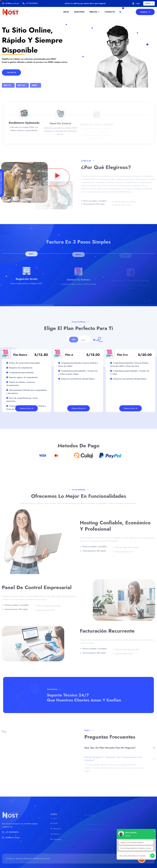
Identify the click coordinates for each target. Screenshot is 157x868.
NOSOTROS (79, 12)
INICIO (66, 12)
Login (138, 3)
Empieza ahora (27, 408)
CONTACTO (110, 12)
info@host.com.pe (12, 3)
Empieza (145, 12)
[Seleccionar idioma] (149, 3)
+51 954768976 (32, 3)
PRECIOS (95, 12)
